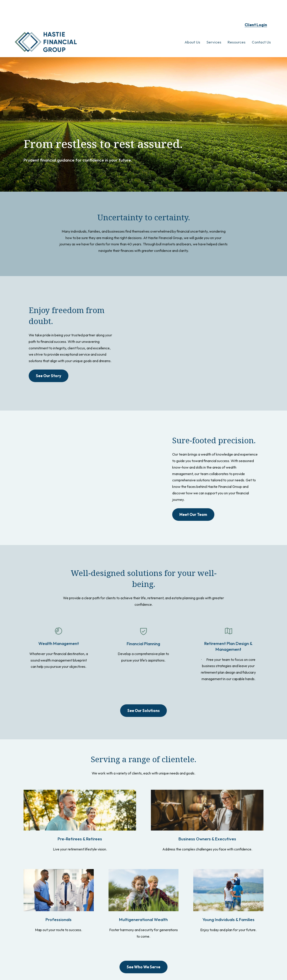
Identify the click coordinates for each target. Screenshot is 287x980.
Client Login (256, 9)
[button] (192, 26)
